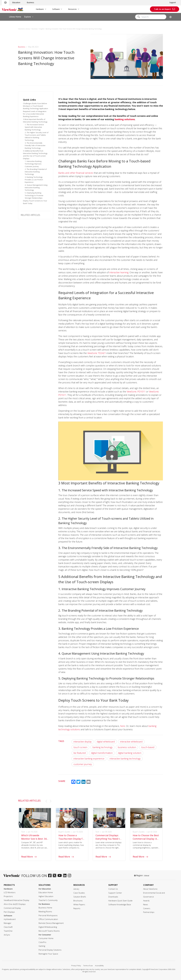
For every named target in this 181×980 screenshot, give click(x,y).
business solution (127, 747)
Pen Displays (9, 912)
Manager (8, 923)
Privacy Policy (76, 966)
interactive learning (119, 272)
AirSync (7, 935)
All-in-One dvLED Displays (15, 904)
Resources (72, 9)
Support (173, 2)
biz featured (80, 753)
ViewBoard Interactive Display (16, 900)
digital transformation (102, 753)
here (123, 726)
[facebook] (50, 876)
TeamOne (8, 931)
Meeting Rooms (45, 912)
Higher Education (46, 896)
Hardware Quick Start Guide (120, 901)
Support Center (115, 893)
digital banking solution (130, 753)
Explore (29, 17)
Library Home (15, 17)
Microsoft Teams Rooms (49, 931)
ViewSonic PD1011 (136, 392)
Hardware (40, 9)
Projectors (8, 896)
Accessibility (99, 966)
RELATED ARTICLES (30, 215)
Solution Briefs (80, 897)
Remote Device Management (51, 923)
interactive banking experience (89, 759)
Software (56, 9)
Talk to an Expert (163, 9)
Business (30, 2)
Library (76, 889)
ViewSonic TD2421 (97, 353)
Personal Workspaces (48, 915)
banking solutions (125, 119)
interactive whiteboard (131, 742)
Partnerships (149, 912)
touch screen (80, 747)
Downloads (113, 897)
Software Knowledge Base (120, 905)
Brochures (78, 901)
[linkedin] (65, 876)
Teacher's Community (48, 900)
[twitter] (55, 876)
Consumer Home (46, 938)
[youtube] (60, 876)
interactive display (83, 742)
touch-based (148, 747)
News (146, 905)
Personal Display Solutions (50, 950)
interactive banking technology (125, 759)
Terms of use (88, 966)
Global (147, 876)
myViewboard (10, 919)
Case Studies (79, 893)
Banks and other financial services (76, 173)
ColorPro (42, 942)
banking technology (103, 747)
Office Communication (48, 919)
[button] (46, 801)
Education (16, 2)
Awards (146, 901)
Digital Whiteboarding (48, 927)
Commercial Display (12, 908)
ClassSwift (8, 927)
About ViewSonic (150, 889)
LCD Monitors (10, 892)
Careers (147, 908)
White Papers (79, 905)
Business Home (45, 908)
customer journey (83, 764)
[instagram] (70, 876)
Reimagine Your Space (48, 954)
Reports (77, 908)
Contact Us (113, 889)
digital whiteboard (106, 742)
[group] (35, 837)
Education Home (46, 892)
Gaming (42, 946)
